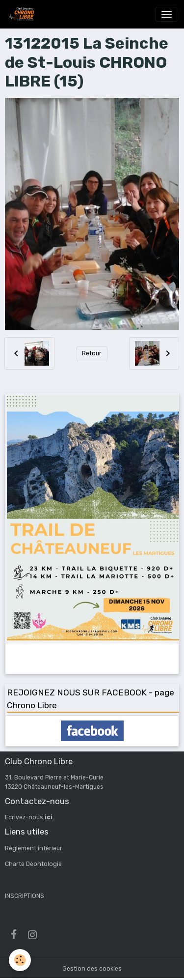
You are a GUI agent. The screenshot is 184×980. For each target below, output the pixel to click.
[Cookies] (20, 960)
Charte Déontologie (33, 864)
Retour (92, 353)
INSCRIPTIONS (25, 896)
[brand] (23, 14)
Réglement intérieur (34, 848)
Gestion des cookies (92, 969)
